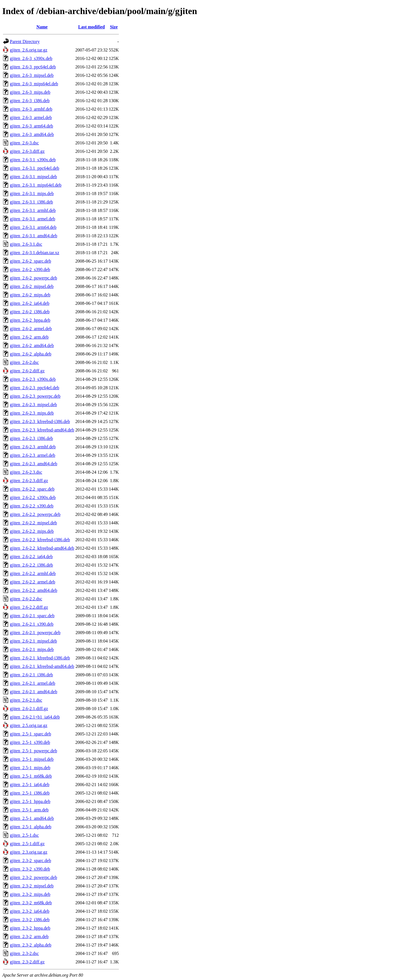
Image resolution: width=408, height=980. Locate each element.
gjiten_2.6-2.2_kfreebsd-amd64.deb (42, 548)
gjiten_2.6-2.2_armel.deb (32, 582)
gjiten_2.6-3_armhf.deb (31, 109)
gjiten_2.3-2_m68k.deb (31, 903)
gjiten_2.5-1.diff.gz (27, 844)
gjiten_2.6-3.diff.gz (27, 151)
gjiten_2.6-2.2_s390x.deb (33, 497)
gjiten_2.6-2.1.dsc (26, 700)
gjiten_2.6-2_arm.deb (29, 337)
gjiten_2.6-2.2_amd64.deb (33, 590)
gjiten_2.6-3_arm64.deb (31, 126)
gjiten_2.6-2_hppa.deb (30, 320)
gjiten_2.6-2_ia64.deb (30, 303)
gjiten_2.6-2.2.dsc (26, 599)
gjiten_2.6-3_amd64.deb (32, 134)
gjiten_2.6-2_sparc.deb (31, 261)
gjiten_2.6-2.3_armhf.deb (33, 447)
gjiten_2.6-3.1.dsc (26, 244)
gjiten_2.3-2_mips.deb (30, 894)
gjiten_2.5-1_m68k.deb (31, 776)
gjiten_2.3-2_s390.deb (30, 869)
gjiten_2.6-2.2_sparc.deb (32, 489)
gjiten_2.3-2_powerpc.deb (33, 877)
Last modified (92, 27)
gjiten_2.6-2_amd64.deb (32, 345)
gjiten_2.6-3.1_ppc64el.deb (35, 168)
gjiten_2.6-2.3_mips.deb (32, 413)
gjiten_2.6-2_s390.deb (30, 269)
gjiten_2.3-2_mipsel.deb (32, 886)
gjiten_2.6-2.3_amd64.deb (33, 464)
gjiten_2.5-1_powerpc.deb (33, 751)
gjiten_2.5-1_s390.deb (30, 742)
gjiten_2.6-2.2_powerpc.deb (35, 514)
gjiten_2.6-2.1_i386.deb (31, 675)
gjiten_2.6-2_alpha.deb (31, 354)
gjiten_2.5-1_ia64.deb (30, 785)
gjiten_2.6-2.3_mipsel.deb (33, 405)
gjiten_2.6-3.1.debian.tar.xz (35, 253)
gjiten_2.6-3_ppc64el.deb (33, 67)
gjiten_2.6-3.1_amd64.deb (33, 236)
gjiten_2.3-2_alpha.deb (31, 945)
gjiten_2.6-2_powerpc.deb (33, 278)
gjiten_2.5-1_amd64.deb (32, 818)
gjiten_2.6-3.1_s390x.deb (33, 160)
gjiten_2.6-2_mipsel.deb (32, 286)
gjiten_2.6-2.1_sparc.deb (32, 616)
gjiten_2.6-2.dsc (24, 362)
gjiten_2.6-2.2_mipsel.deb (33, 523)
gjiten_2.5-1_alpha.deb (31, 827)
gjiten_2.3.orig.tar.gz (29, 852)
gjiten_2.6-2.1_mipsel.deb (33, 641)
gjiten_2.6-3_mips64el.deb (34, 84)
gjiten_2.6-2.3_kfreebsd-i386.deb (40, 421)
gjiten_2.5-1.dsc (24, 835)
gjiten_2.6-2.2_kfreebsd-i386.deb (40, 540)
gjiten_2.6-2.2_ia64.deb (31, 557)
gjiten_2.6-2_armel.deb (31, 329)
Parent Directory (25, 42)
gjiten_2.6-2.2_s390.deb (32, 506)
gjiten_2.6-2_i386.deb (30, 312)
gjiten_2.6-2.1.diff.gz (29, 709)
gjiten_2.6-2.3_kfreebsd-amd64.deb (42, 430)
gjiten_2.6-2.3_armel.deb (32, 455)
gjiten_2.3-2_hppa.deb (30, 928)
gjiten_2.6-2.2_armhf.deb (33, 573)
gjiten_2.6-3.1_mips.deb (32, 193)
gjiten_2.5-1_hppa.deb (30, 801)
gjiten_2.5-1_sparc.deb (31, 734)
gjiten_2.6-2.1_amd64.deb (33, 692)
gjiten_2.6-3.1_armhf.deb (33, 210)
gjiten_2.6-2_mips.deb (30, 295)
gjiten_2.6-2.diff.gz (27, 371)
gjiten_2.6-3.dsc (24, 143)
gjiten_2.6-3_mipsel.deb (32, 75)
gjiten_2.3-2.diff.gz (27, 962)
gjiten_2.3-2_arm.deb (29, 937)
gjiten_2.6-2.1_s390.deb (32, 624)
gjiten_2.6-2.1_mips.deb (32, 649)
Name (42, 27)
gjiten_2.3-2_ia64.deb (30, 911)
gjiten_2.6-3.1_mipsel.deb (33, 177)
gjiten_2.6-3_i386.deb (30, 101)
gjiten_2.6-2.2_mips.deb (32, 531)
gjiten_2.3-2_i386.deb (30, 920)
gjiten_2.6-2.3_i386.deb (31, 438)
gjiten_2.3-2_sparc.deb (31, 861)
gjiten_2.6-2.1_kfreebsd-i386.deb (40, 658)
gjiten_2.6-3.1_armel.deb (32, 219)
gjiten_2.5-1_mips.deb (30, 768)
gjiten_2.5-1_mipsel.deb (32, 759)
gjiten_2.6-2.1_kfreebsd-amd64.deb (42, 666)
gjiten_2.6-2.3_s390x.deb (33, 379)
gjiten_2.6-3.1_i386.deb (31, 202)
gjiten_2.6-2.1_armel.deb (32, 683)
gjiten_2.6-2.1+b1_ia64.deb (35, 717)
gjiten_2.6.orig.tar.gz (29, 50)
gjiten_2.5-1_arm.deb (29, 810)
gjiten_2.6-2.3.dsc (26, 472)
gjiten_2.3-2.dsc (24, 953)
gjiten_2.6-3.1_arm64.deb (33, 227)
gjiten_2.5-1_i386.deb (30, 793)
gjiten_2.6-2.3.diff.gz (29, 481)
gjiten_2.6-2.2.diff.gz (29, 607)
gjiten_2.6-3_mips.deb (30, 92)
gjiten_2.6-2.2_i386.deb (31, 565)
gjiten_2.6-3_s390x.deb (31, 58)
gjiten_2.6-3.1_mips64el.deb (36, 185)
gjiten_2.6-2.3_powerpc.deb (35, 396)
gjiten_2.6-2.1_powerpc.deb (35, 633)
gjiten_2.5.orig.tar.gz (29, 725)
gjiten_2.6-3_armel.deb (31, 118)
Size (114, 27)
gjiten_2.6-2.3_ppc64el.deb (35, 388)
